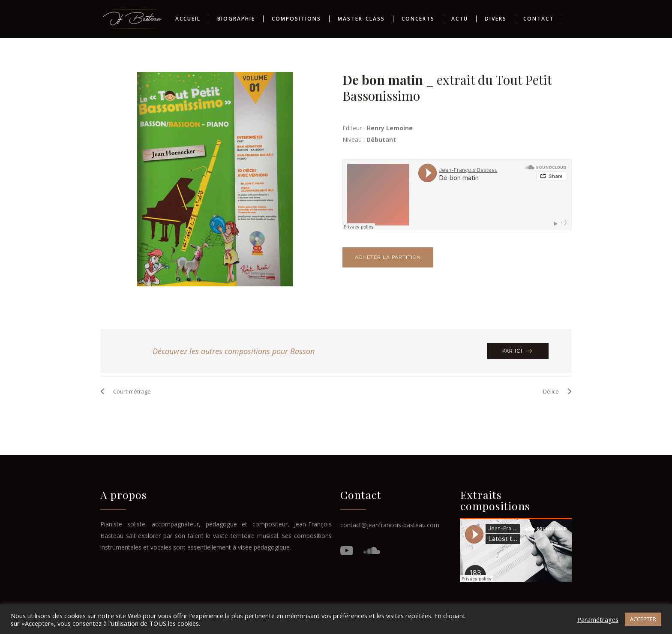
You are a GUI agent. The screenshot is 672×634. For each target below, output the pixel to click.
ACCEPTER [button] (643, 619)
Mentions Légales (285, 583)
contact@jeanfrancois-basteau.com (390, 487)
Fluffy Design (394, 583)
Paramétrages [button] (598, 619)
